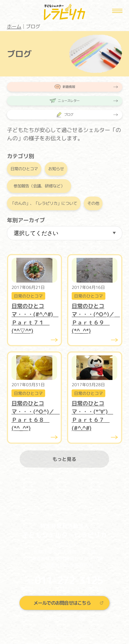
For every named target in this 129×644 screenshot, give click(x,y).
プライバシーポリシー (64, 634)
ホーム (14, 26)
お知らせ (56, 169)
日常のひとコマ (24, 169)
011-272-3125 (69, 580)
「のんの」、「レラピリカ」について (44, 203)
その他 (93, 203)
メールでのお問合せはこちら (62, 603)
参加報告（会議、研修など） (39, 186)
